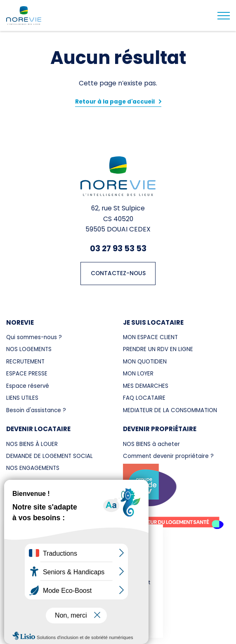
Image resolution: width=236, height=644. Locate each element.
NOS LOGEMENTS (29, 349)
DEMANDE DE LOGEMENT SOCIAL (50, 456)
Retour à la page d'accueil (115, 102)
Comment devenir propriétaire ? (168, 456)
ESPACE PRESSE (27, 374)
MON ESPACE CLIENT (150, 337)
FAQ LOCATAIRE (144, 398)
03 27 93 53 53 (118, 248)
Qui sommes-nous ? (34, 337)
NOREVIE (20, 322)
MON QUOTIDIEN (145, 362)
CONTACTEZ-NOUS (118, 273)
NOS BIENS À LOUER (32, 444)
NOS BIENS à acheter (151, 444)
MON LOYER (138, 374)
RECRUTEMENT (25, 362)
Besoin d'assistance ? (36, 410)
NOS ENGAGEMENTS (33, 468)
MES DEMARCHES (146, 386)
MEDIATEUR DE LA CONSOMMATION (170, 410)
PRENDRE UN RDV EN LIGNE (158, 349)
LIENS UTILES (22, 398)
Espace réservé (28, 386)
